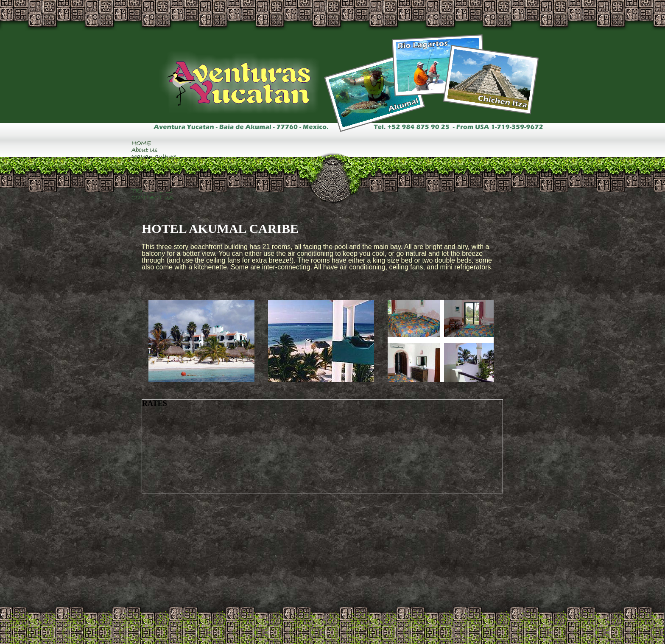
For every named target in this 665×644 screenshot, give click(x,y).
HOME (141, 143)
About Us (144, 150)
